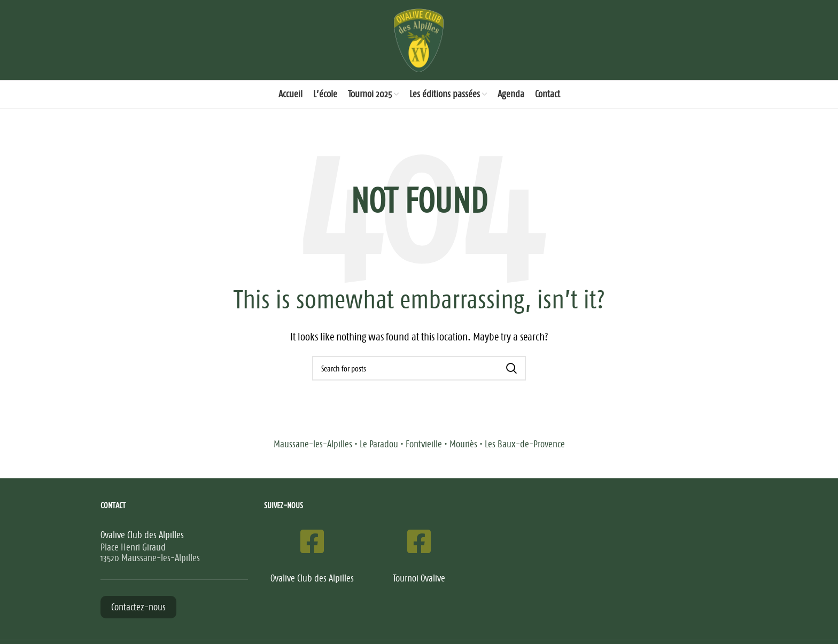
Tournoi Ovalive (419, 578)
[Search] (419, 368)
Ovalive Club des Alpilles (312, 578)
